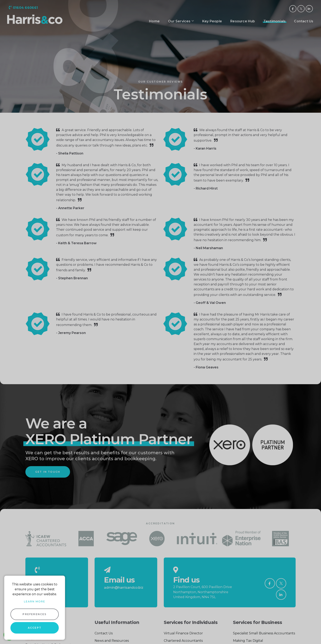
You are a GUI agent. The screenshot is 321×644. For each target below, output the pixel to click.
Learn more (35, 601)
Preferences (34, 614)
